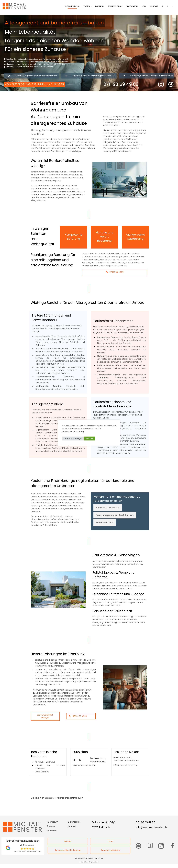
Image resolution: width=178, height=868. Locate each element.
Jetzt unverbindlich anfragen (45, 716)
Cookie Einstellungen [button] (73, 439)
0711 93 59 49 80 (115, 272)
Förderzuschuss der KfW (108, 507)
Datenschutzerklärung (73, 432)
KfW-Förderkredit (105, 523)
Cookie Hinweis (86, 429)
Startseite (50, 798)
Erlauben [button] (90, 439)
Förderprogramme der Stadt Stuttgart (115, 515)
